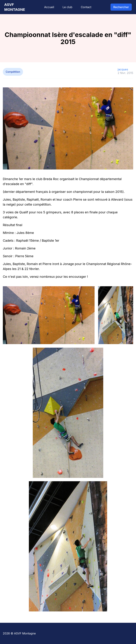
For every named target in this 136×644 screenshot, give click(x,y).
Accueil (49, 7)
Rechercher (121, 7)
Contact (86, 7)
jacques (123, 69)
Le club (67, 7)
